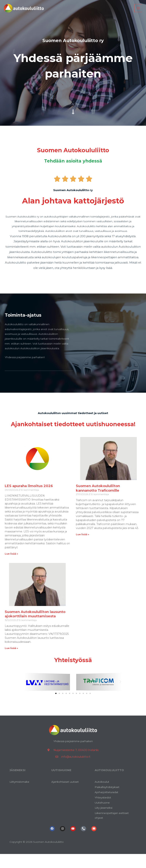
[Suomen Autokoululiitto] (28, 12)
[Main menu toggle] (138, 12)
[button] (26, 692)
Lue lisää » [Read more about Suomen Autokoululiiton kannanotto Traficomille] (83, 544)
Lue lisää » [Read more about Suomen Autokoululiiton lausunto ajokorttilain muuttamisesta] (11, 658)
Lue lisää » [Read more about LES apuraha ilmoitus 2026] (11, 564)
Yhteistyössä (73, 669)
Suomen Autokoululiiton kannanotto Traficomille (98, 498)
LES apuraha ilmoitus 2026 (29, 496)
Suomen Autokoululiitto (73, 150)
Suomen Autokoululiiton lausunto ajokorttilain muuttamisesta (35, 624)
